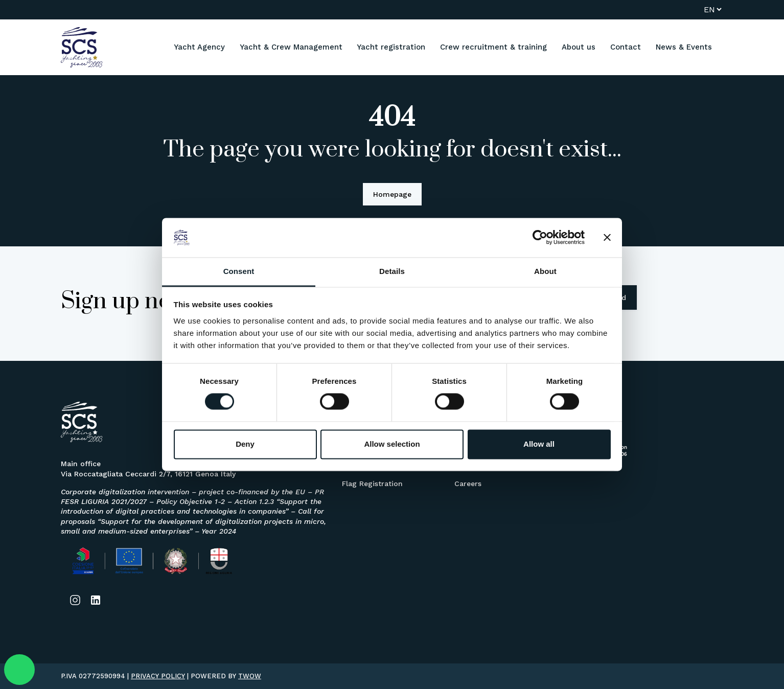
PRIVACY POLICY (158, 676)
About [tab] (545, 271)
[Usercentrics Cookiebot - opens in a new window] (540, 238)
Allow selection (392, 444)
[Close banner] (607, 238)
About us (579, 47)
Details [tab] (392, 271)
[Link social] (75, 600)
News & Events (684, 47)
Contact (626, 47)
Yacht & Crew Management (291, 47)
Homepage (392, 194)
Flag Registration (372, 484)
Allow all (539, 444)
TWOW (250, 676)
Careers (468, 484)
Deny (245, 444)
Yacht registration (391, 47)
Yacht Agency (199, 47)
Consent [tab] (239, 271)
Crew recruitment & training (493, 47)
